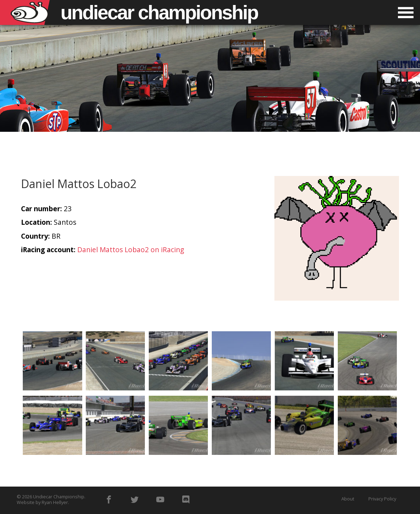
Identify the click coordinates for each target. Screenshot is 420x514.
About (348, 499)
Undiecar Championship (59, 497)
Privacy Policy (382, 499)
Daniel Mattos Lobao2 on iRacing (131, 250)
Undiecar (159, 12)
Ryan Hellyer (55, 502)
